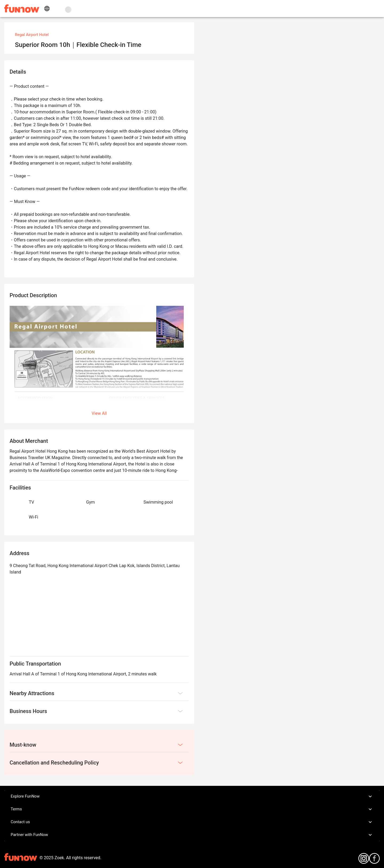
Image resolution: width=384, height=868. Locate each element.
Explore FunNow (192, 797)
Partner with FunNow (192, 835)
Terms (192, 809)
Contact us (192, 822)
